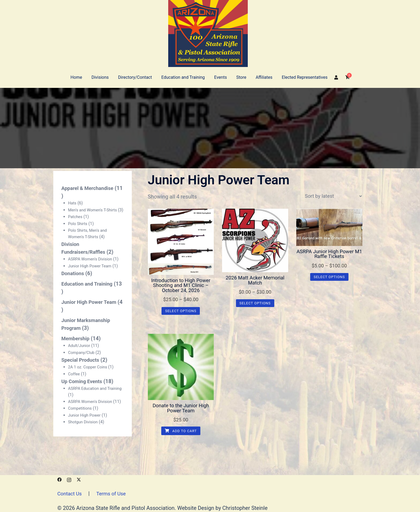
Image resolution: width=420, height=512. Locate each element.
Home (76, 77)
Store (241, 77)
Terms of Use (114, 494)
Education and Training (183, 77)
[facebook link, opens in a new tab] (59, 479)
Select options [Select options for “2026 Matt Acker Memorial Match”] (255, 304)
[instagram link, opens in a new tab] (69, 479)
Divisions (100, 77)
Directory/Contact (135, 77)
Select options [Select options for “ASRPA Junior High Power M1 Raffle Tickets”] (329, 278)
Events (221, 77)
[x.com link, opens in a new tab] (79, 479)
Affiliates (264, 77)
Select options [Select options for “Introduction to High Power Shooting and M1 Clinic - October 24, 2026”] (181, 312)
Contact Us (70, 494)
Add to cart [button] (181, 433)
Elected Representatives (305, 77)
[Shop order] (333, 196)
